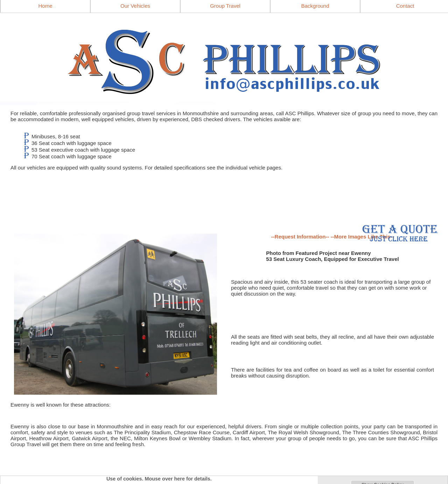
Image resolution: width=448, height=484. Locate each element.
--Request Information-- (300, 237)
